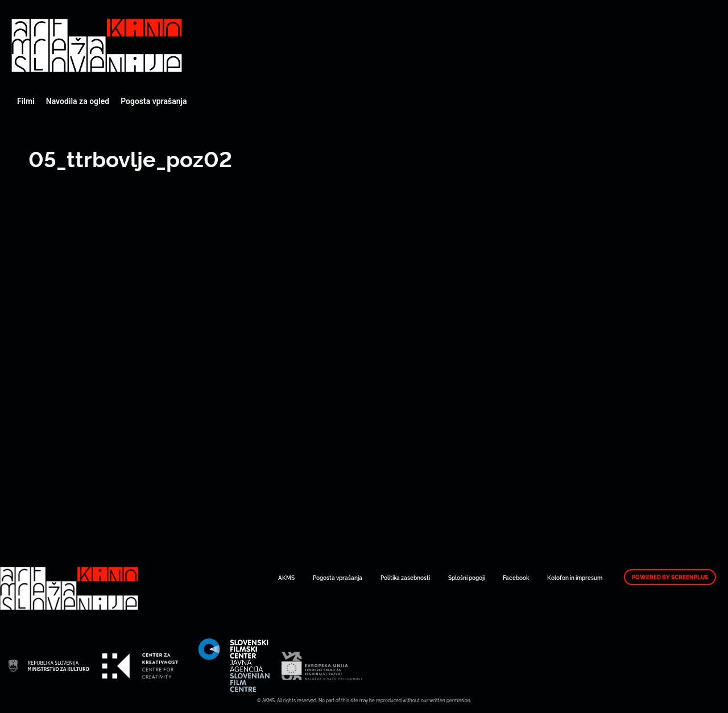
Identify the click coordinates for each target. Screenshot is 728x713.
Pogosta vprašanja (154, 101)
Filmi (26, 101)
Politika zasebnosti (405, 577)
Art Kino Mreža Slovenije (97, 45)
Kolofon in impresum (575, 577)
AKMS (286, 577)
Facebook (516, 577)
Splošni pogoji (466, 577)
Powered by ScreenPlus (670, 577)
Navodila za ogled (78, 101)
